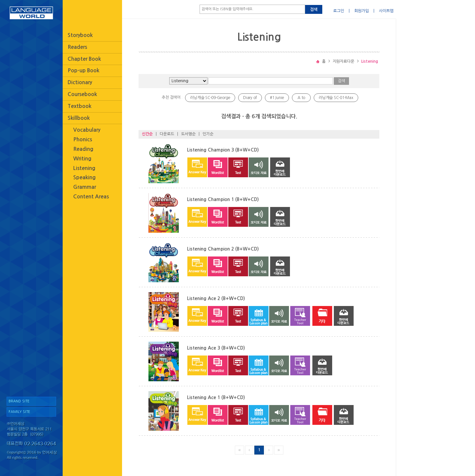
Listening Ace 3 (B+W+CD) (216, 348)
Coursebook (82, 94)
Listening (84, 168)
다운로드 (167, 134)
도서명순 (188, 134)
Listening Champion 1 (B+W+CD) (223, 199)
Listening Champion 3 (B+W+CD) (223, 150)
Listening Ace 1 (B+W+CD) (216, 397)
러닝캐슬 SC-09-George (210, 98)
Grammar (85, 187)
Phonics (83, 139)
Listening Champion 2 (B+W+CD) (223, 249)
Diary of (250, 98)
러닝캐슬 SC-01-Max (336, 98)
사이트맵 (386, 11)
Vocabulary (87, 130)
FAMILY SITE (19, 412)
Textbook (79, 106)
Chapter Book (84, 59)
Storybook (80, 35)
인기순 (208, 134)
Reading (83, 149)
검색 (314, 10)
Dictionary (80, 82)
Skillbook (79, 118)
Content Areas (91, 197)
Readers (77, 47)
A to (301, 98)
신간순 (147, 134)
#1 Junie (277, 98)
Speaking (84, 177)
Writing (82, 159)
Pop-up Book (83, 70)
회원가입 (362, 11)
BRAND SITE (19, 401)
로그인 (339, 11)
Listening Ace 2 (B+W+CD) (216, 298)
